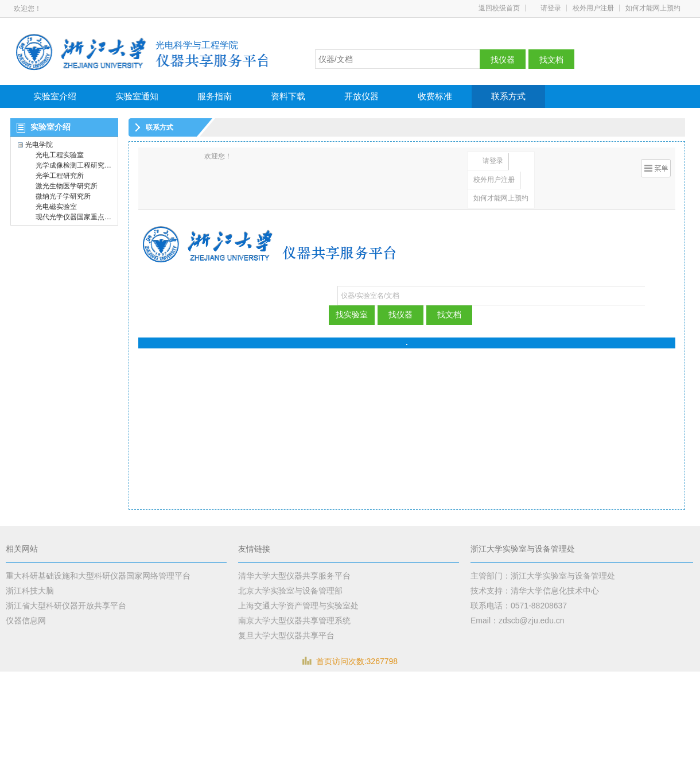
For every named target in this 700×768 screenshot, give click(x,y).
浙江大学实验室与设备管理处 (523, 549)
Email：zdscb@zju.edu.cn (518, 620)
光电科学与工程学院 (197, 45)
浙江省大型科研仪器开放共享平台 (66, 606)
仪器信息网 (26, 620)
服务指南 (215, 96)
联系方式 (508, 96)
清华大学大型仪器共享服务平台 (294, 576)
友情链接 (254, 549)
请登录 (551, 8)
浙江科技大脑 (30, 591)
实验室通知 (137, 96)
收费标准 (435, 96)
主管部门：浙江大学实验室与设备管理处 (543, 576)
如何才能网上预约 (653, 8)
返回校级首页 (499, 8)
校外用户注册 (593, 8)
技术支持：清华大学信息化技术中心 (535, 591)
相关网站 (22, 549)
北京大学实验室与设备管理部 (290, 591)
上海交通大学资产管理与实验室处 (298, 606)
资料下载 (288, 96)
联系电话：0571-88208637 (519, 606)
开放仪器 (361, 96)
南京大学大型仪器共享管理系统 (294, 620)
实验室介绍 (55, 96)
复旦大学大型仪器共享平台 (286, 635)
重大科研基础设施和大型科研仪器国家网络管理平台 (98, 576)
